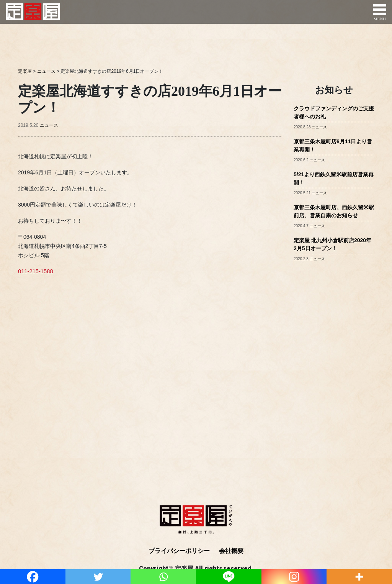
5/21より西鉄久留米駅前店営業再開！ (334, 178)
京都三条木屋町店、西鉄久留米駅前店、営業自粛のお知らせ (334, 211)
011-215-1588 (35, 271)
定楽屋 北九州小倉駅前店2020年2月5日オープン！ (332, 244)
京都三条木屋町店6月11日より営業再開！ (333, 145)
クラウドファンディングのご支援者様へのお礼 (334, 112)
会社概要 (231, 551)
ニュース (49, 125)
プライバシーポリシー (179, 551)
